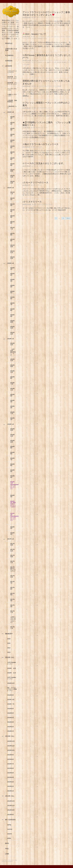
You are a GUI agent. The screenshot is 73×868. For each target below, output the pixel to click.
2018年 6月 (13, 465)
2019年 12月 (13, 344)
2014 (9, 648)
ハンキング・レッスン (44, 37)
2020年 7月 (12, 304)
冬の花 (59, 62)
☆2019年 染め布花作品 (12, 101)
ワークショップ (57, 17)
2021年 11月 (13, 252)
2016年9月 (11, 695)
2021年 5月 (13, 216)
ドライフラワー (43, 108)
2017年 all (10, 539)
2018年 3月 (13, 496)
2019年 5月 (13, 395)
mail (7, 843)
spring (9, 825)
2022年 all (10, 112)
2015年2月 (11, 786)
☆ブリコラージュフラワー (12, 72)
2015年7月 (11, 764)
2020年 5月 (12, 292)
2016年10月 (11, 683)
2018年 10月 (13, 441)
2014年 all (10, 796)
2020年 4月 (12, 286)
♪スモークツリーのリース (35, 183)
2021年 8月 (13, 234)
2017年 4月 (13, 600)
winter (9, 838)
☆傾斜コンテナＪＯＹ (12, 95)
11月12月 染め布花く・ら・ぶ (13, 352)
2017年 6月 (13, 588)
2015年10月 (11, 750)
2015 (9, 643)
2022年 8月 (13, 159)
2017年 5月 (13, 594)
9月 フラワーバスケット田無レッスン (12, 689)
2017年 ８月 (13, 576)
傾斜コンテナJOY (52, 62)
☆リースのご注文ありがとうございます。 (44, 163)
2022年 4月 (13, 135)
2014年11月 (11, 806)
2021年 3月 (13, 205)
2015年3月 (11, 782)
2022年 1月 (13, 117)
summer (10, 829)
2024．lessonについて (34, 34)
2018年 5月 (13, 471)
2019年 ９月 (13, 372)
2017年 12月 (13, 544)
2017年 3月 (13, 606)
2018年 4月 (13, 477)
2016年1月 (11, 731)
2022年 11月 (13, 176)
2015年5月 (11, 773)
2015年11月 (11, 746)
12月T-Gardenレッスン (12, 663)
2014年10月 (11, 810)
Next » (68, 218)
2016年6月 (11, 709)
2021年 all (10, 188)
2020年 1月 (12, 268)
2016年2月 (11, 727)
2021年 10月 (13, 246)
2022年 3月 (13, 129)
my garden (10, 820)
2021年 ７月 (13, 228)
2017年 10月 (13, 556)
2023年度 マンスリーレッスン (12, 83)
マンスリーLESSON (37, 39)
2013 (9, 652)
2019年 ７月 (13, 383)
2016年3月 (11, 722)
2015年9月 (11, 755)
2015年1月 (11, 791)
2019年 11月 (13, 360)
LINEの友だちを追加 (11, 49)
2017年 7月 (13, 582)
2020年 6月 (12, 298)
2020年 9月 (12, 316)
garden (9, 61)
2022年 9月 (13, 164)
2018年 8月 (13, 453)
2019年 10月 (13, 366)
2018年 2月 (13, 528)
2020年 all (10, 263)
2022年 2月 (13, 123)
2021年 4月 (13, 211)
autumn (10, 834)
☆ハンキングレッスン (12, 89)
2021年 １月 (13, 193)
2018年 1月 (13, 534)
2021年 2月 (13, 199)
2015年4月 (11, 777)
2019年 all (10, 339)
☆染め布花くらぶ (12, 107)
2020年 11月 (12, 327)
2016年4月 (11, 718)
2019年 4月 (13, 401)
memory (9, 634)
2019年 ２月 (13, 413)
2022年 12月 (13, 182)
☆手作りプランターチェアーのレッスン (13, 620)
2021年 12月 (13, 258)
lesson (9, 66)
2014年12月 (11, 801)
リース (50, 17)
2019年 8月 (13, 378)
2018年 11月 (13, 435)
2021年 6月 (13, 222)
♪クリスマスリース (32, 202)
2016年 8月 (11, 700)
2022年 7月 (13, 153)
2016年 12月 (12, 668)
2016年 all (10, 657)
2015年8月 (11, 759)
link (7, 854)
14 (63, 218)
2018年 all (10, 424)
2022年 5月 (13, 141)
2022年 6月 (13, 147)
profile (9, 43)
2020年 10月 (12, 321)
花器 (28, 64)
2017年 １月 (13, 628)
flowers (9, 55)
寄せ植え (64, 62)
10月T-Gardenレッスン (12, 678)
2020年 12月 (12, 333)
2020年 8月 (12, 310)
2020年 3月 (12, 280)
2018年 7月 (13, 459)
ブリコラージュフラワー (60, 60)
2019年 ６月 (13, 389)
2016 (9, 639)
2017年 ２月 (13, 612)
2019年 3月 (13, 407)
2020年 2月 (12, 274)
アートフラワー (43, 17)
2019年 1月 (13, 419)
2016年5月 (11, 713)
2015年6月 (11, 768)
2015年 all (10, 736)
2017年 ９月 (13, 562)
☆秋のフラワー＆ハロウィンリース (41, 144)
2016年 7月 (11, 704)
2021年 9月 (13, 240)
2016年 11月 (12, 673)
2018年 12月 (13, 430)
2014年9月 (11, 815)
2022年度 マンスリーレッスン (12, 77)
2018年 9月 (13, 447)
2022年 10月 (13, 170)
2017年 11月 (13, 550)
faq (7, 849)
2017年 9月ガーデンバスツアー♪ (13, 569)
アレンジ (40, 128)
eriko (35, 17)
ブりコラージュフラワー (58, 37)
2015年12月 (11, 741)
